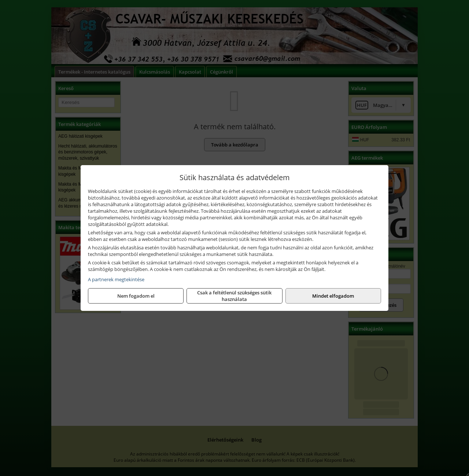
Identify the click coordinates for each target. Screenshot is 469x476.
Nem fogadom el (136, 296)
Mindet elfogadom (333, 296)
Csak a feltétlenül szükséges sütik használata (234, 296)
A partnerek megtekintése (116, 279)
